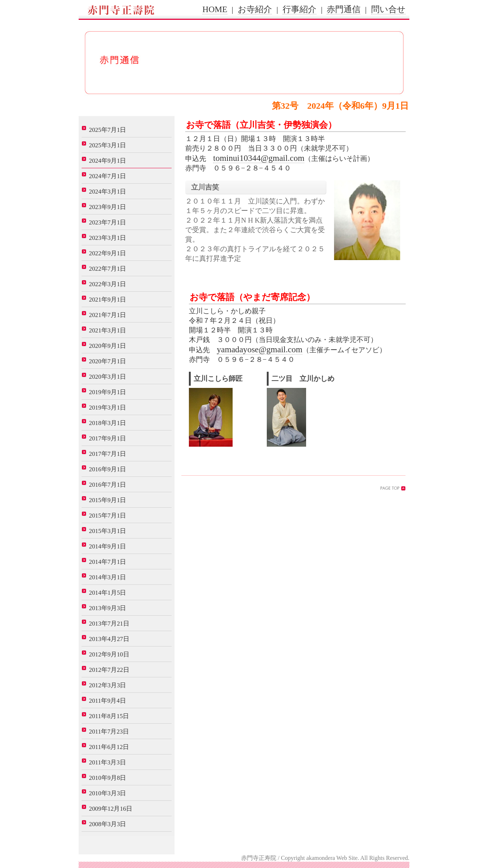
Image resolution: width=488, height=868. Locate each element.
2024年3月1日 (107, 192)
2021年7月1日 (107, 315)
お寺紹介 (255, 9)
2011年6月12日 (109, 747)
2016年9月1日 (107, 469)
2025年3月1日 (107, 145)
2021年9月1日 (107, 300)
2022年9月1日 (107, 253)
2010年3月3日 (107, 793)
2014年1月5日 (107, 593)
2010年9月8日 (107, 778)
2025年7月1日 (107, 130)
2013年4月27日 (109, 639)
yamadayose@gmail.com (260, 349)
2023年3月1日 (107, 238)
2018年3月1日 (107, 423)
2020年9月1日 (107, 346)
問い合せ (388, 9)
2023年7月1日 (107, 222)
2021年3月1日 (107, 330)
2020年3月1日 (107, 377)
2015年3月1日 (107, 531)
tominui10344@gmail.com (259, 158)
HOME (215, 9)
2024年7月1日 (107, 176)
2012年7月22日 (109, 670)
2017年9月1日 (107, 438)
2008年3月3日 (107, 824)
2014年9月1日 (107, 546)
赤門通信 (344, 9)
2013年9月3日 (107, 608)
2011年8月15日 (109, 716)
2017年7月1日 (107, 454)
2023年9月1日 (107, 207)
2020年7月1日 (107, 361)
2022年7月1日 (107, 269)
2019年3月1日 (107, 408)
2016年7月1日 (107, 485)
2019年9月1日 (107, 392)
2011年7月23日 (109, 732)
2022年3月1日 (107, 284)
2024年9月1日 (107, 161)
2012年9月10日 (109, 654)
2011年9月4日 (107, 701)
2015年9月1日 (107, 500)
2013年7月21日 (109, 624)
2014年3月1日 (107, 577)
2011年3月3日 (107, 762)
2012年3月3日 (107, 685)
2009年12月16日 (111, 809)
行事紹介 (299, 9)
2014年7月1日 (107, 562)
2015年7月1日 (107, 516)
